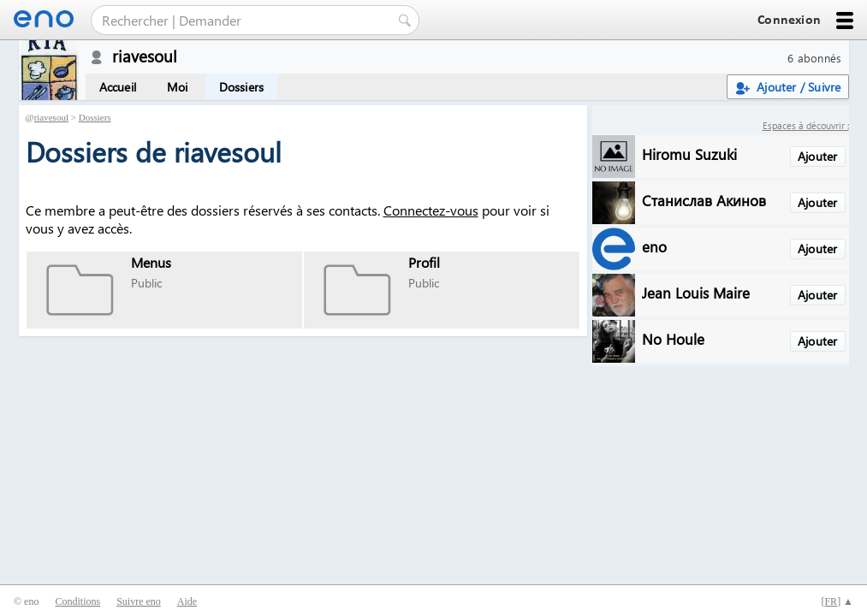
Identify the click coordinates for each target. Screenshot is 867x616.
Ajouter (817, 156)
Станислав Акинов (704, 200)
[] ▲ (837, 601)
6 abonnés (814, 58)
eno (654, 246)
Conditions (77, 601)
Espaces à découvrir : (806, 125)
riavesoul (51, 117)
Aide (187, 601)
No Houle (673, 338)
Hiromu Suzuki (689, 154)
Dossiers (242, 87)
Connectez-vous (431, 210)
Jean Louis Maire (696, 292)
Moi (178, 87)
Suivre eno (139, 601)
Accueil (118, 87)
